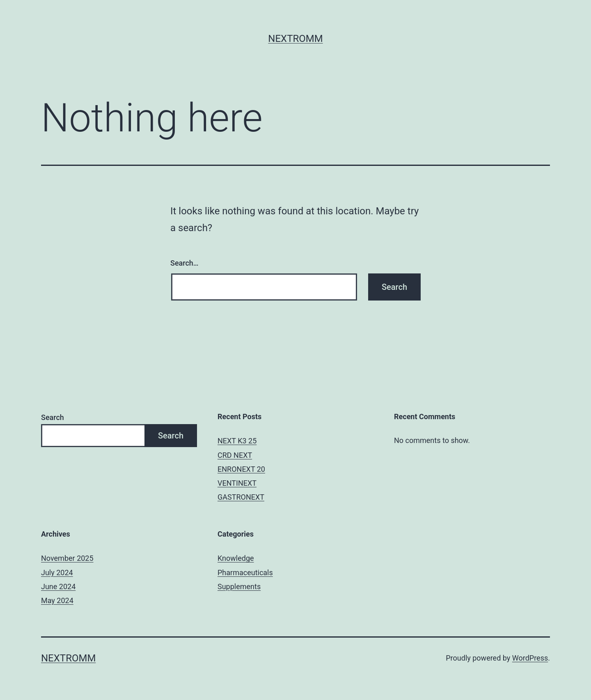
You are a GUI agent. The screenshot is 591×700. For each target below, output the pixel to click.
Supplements (239, 586)
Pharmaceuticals (245, 573)
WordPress (530, 658)
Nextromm (295, 39)
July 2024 (57, 573)
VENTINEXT (237, 483)
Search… (184, 263)
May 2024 (57, 600)
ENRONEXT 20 (241, 469)
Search (53, 417)
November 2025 (67, 558)
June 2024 (58, 586)
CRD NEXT (235, 455)
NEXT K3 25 (237, 441)
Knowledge (236, 558)
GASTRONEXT (241, 497)
